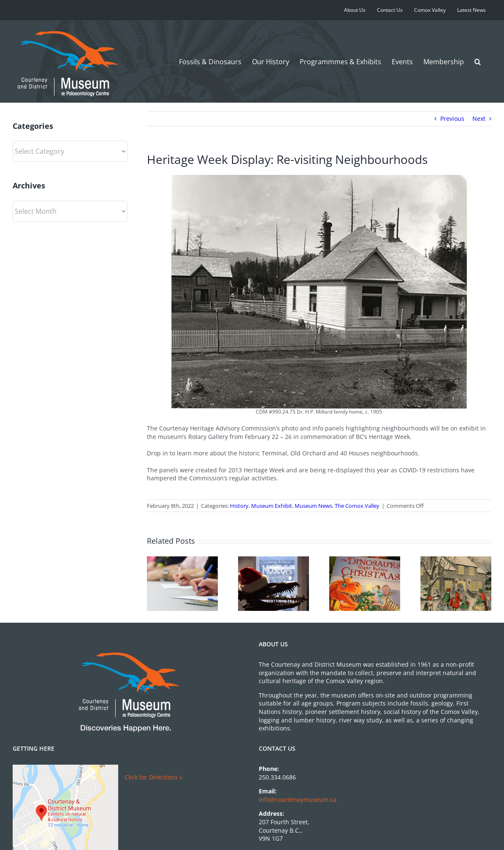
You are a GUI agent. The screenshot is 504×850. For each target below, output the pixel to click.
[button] (478, 61)
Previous (452, 119)
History (239, 506)
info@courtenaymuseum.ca (298, 800)
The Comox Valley (357, 506)
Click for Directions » (153, 777)
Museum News (313, 506)
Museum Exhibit (272, 506)
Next (479, 119)
